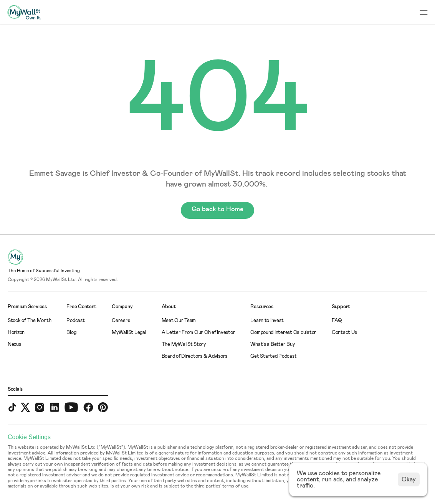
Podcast (75, 321)
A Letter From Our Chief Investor (198, 333)
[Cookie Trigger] (29, 437)
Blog (71, 333)
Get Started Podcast (273, 356)
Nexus (14, 345)
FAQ (337, 321)
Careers (121, 321)
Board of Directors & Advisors (194, 356)
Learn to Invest (267, 321)
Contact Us (344, 333)
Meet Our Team (179, 321)
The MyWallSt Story (184, 345)
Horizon (16, 333)
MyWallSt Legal (129, 333)
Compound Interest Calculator (283, 333)
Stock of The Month (29, 321)
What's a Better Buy (272, 345)
